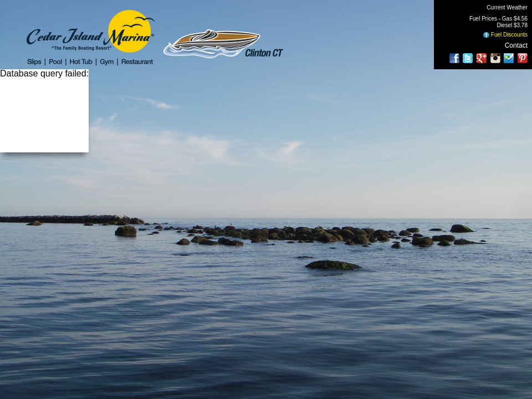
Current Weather (507, 7)
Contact (516, 45)
